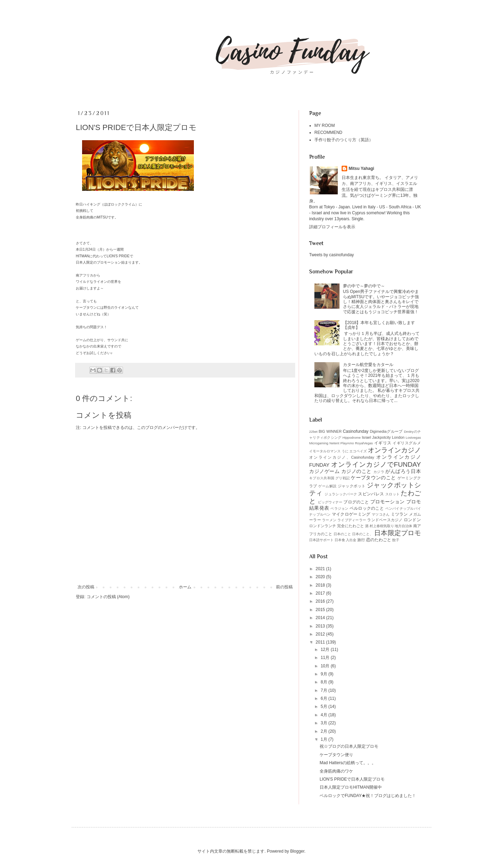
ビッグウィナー (330, 502)
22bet (313, 432)
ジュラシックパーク (341, 494)
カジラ (379, 472)
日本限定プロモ (398, 533)
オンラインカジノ (394, 450)
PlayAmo (347, 443)
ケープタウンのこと (373, 478)
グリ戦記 (342, 478)
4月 (325, 715)
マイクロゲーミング (351, 514)
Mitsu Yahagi (361, 168)
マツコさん (381, 514)
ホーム (185, 587)
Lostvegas (413, 437)
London (398, 437)
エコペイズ (358, 451)
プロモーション (388, 502)
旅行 (361, 540)
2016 (321, 601)
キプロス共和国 (322, 478)
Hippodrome (351, 437)
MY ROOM (325, 125)
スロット (392, 494)
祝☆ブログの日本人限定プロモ (349, 746)
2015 (321, 610)
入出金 (351, 540)
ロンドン (412, 520)
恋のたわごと (379, 540)
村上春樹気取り (382, 526)
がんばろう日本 (403, 471)
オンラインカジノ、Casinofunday (342, 457)
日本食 (340, 540)
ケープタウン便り (336, 755)
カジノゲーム (324, 471)
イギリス (383, 443)
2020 (321, 577)
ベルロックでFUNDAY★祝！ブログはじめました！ (368, 796)
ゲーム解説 (327, 486)
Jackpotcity (381, 437)
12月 (326, 650)
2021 (321, 569)
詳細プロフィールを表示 (332, 227)
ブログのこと (356, 502)
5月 (325, 706)
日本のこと (342, 534)
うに (345, 451)
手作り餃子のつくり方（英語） (344, 140)
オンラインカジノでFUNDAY (376, 464)
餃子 (396, 540)
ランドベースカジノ (385, 520)
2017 (321, 593)
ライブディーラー (352, 520)
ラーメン (329, 520)
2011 (321, 642)
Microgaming (319, 443)
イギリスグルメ (407, 443)
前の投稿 (284, 587)
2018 (321, 585)
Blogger (297, 851)
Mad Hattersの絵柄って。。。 (348, 763)
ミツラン (399, 514)
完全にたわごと (351, 526)
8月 (325, 682)
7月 (325, 690)
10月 (326, 666)
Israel (366, 437)
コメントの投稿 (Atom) (108, 597)
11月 (326, 658)
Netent (334, 443)
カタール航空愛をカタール (368, 365)
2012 (321, 634)
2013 (321, 626)
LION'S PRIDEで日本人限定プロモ (352, 779)
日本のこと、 (363, 534)
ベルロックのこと (367, 508)
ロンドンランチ (323, 526)
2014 (321, 618)
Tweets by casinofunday (331, 255)
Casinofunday (355, 431)
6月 (325, 698)
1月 (325, 739)
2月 (325, 731)
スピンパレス (371, 494)
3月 (325, 723)
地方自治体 (403, 526)
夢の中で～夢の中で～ (364, 286)
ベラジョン (339, 508)
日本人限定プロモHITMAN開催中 (351, 787)
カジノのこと (356, 471)
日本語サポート (321, 540)
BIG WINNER (330, 431)
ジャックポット (352, 486)
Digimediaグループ (386, 431)
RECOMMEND (328, 132)
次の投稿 (86, 587)
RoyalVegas (364, 443)
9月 (325, 674)
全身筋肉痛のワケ (336, 771)
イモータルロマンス (325, 451)
